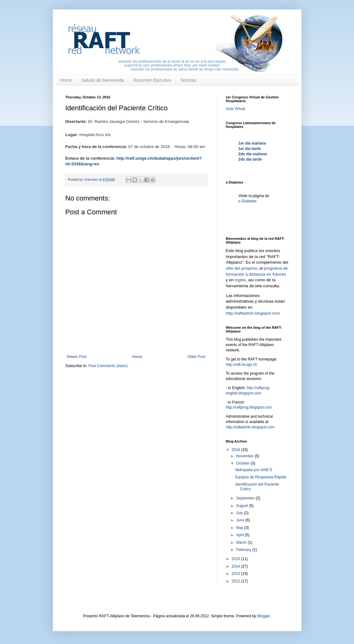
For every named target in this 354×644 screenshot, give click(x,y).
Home (66, 80)
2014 (236, 566)
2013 (236, 574)
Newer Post (77, 357)
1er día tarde (250, 149)
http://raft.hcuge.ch (242, 365)
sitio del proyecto (242, 268)
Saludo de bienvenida (103, 80)
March (242, 542)
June (241, 520)
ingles (240, 280)
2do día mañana (253, 154)
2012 (236, 581)
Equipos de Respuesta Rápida (261, 477)
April (240, 535)
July (240, 513)
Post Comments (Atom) (108, 366)
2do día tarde (250, 159)
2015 (236, 559)
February (244, 550)
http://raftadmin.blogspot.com (253, 313)
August (242, 506)
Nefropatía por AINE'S (254, 470)
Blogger (264, 616)
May (240, 528)
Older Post (197, 357)
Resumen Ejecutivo (152, 80)
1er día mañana (252, 143)
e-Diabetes (248, 201)
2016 (236, 450)
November (245, 456)
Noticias (188, 80)
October (243, 463)
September (246, 498)
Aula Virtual (236, 109)
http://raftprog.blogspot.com (249, 407)
